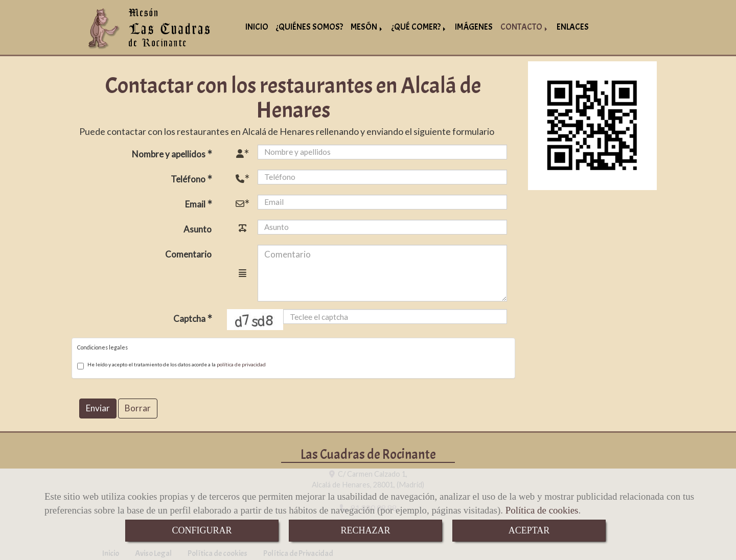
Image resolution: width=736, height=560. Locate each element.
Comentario (188, 253)
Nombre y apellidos (169, 153)
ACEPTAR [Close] (529, 530)
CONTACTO (525, 26)
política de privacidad (241, 363)
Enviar (98, 406)
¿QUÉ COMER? (419, 26)
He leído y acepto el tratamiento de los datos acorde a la (171, 364)
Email (196, 203)
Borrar (138, 406)
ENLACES (573, 26)
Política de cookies (542, 510)
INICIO (257, 26)
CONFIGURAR (202, 530)
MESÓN (367, 26)
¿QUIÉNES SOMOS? (309, 26)
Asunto (198, 228)
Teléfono (189, 178)
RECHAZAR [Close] (365, 530)
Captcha (190, 317)
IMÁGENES (474, 26)
